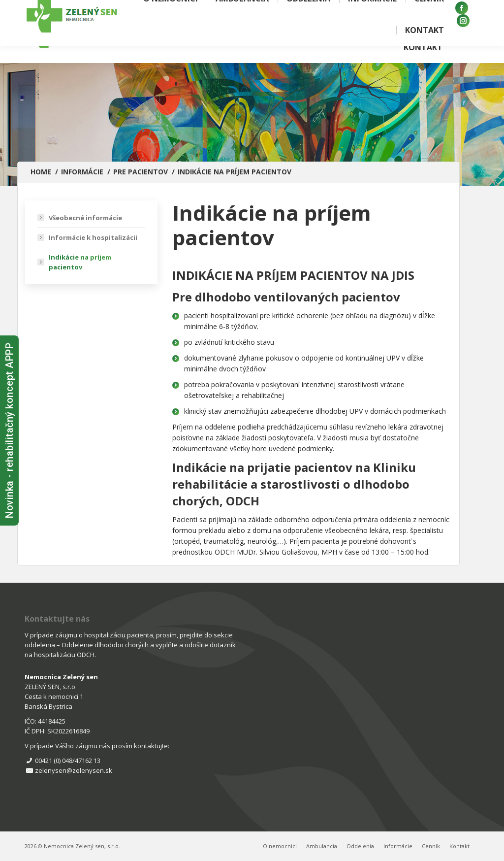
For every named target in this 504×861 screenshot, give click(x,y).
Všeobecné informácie (85, 218)
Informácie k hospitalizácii (93, 237)
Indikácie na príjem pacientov (80, 262)
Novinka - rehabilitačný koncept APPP (9, 430)
